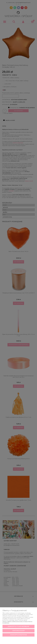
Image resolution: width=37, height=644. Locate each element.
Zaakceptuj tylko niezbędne (18, 626)
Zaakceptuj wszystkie (18, 635)
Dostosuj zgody (19, 631)
